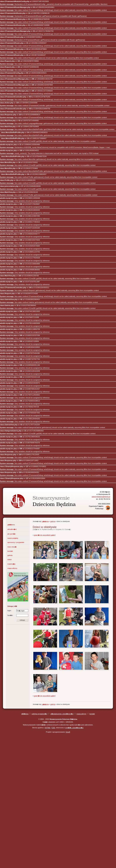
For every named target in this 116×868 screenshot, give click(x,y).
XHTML (48, 728)
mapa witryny (12, 568)
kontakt (10, 551)
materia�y (11, 564)
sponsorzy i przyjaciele (16, 542)
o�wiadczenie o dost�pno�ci (62, 714)
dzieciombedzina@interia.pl (101, 497)
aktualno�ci (12, 529)
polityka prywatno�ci (39, 714)
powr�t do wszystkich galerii (45, 535)
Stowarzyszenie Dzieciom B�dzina (38, 499)
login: (18, 611)
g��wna (11, 525)
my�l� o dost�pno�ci (74, 728)
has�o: (18, 615)
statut (9, 559)
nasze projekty (13, 538)
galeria (10, 555)
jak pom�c (12, 534)
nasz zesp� (12, 547)
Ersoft (68, 732)
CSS (53, 728)
